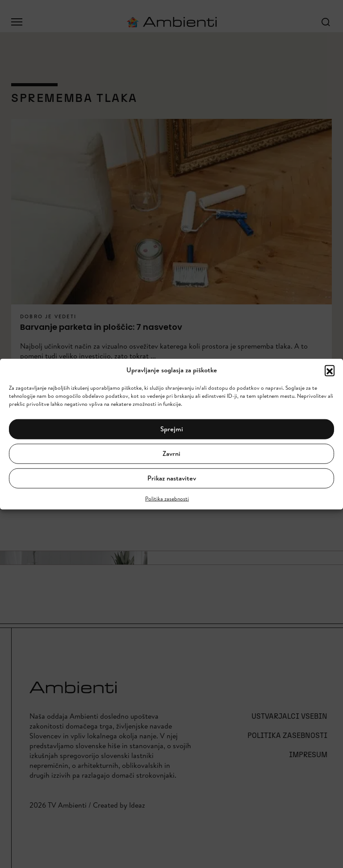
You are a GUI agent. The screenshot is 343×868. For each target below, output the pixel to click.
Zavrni (171, 453)
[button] (330, 370)
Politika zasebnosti (167, 498)
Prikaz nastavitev (172, 478)
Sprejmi (172, 429)
